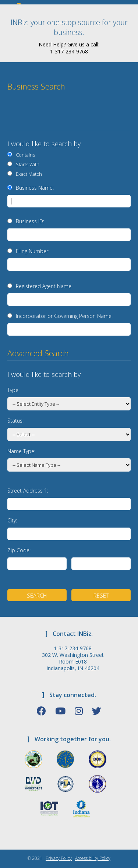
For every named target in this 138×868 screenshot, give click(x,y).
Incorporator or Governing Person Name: (64, 316)
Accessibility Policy (93, 858)
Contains (24, 155)
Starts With (26, 164)
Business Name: (35, 188)
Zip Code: (19, 550)
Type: (13, 390)
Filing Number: (33, 251)
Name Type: (21, 451)
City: (12, 520)
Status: (15, 421)
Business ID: (30, 221)
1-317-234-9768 (73, 648)
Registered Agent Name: (44, 286)
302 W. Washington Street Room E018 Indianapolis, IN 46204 (73, 662)
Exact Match (28, 174)
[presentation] (82, 113)
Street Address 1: (28, 491)
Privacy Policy (59, 858)
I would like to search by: (45, 144)
